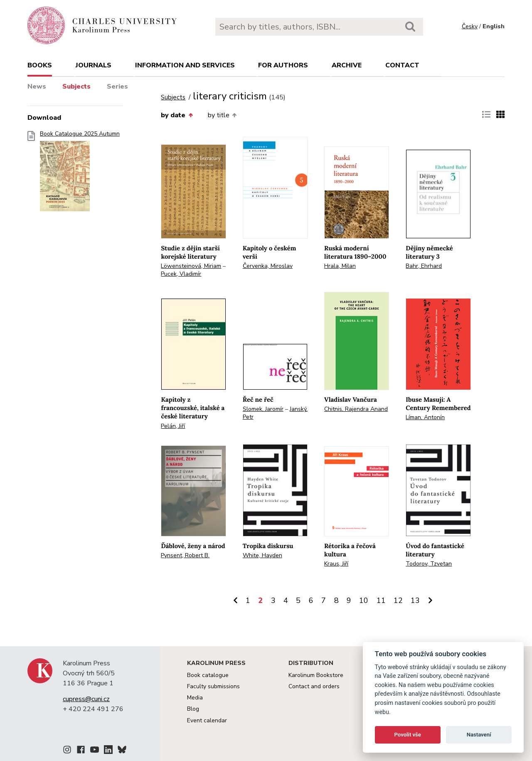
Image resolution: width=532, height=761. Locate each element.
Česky (470, 26)
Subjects (76, 86)
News (37, 86)
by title (222, 115)
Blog (193, 709)
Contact (402, 65)
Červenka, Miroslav (268, 266)
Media (195, 698)
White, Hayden (262, 555)
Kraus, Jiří (336, 564)
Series (117, 86)
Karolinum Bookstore (316, 675)
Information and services (185, 65)
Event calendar (207, 720)
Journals (94, 65)
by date (177, 115)
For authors (283, 65)
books (40, 65)
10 (364, 600)
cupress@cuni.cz (86, 699)
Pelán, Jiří (173, 426)
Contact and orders (314, 686)
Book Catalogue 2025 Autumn (80, 174)
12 (398, 600)
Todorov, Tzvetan (429, 564)
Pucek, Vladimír (181, 274)
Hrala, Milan (340, 266)
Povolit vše (408, 735)
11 (381, 600)
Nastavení (479, 735)
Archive (347, 65)
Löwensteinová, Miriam (191, 266)
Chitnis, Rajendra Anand (356, 409)
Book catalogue (208, 675)
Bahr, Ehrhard (424, 266)
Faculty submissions (213, 686)
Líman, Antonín (425, 417)
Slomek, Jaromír (263, 409)
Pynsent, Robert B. (185, 555)
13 (415, 600)
